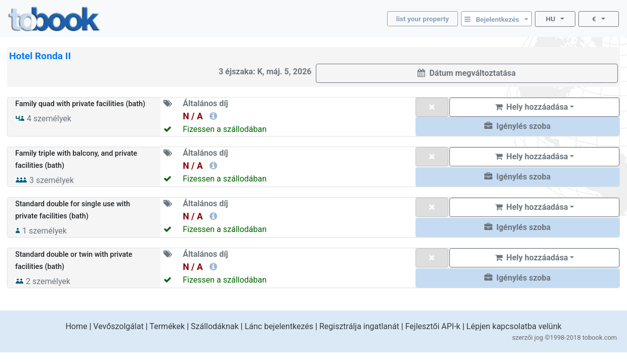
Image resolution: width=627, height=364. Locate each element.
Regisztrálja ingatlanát (359, 326)
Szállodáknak (215, 326)
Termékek (167, 326)
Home (76, 326)
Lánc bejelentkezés (279, 326)
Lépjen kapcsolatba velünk (514, 326)
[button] (517, 126)
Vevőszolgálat (118, 326)
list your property (423, 19)
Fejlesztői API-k (433, 326)
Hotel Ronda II (40, 56)
